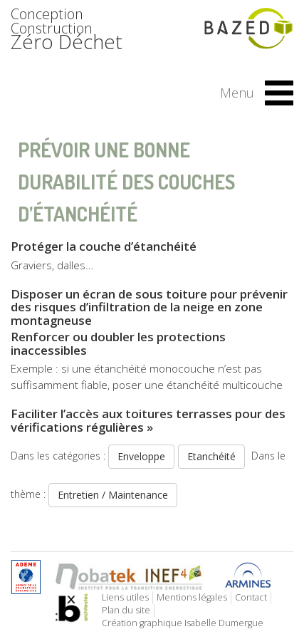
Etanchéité (211, 456)
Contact (251, 597)
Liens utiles (125, 597)
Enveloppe (141, 456)
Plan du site (126, 610)
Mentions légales (192, 597)
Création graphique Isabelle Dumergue (183, 623)
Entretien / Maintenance (113, 495)
